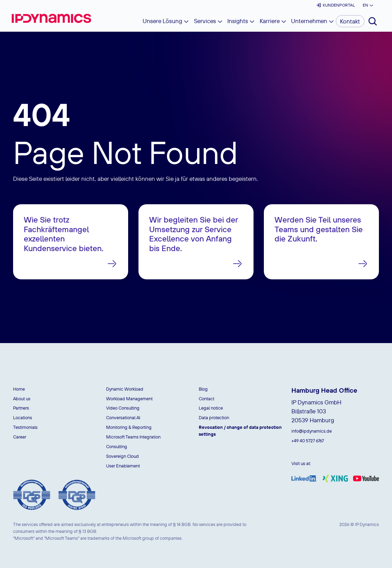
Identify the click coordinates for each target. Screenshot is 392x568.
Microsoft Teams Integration (133, 437)
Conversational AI (123, 417)
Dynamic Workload (125, 389)
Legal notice (211, 408)
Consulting (117, 446)
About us (22, 399)
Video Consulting (123, 408)
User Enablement (123, 466)
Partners (21, 408)
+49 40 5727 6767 (308, 441)
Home (19, 389)
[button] (368, 5)
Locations (23, 417)
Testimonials (25, 427)
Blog (203, 389)
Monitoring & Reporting (129, 427)
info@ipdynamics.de (312, 431)
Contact (207, 399)
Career (20, 437)
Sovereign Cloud (122, 456)
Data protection (214, 417)
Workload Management (129, 399)
